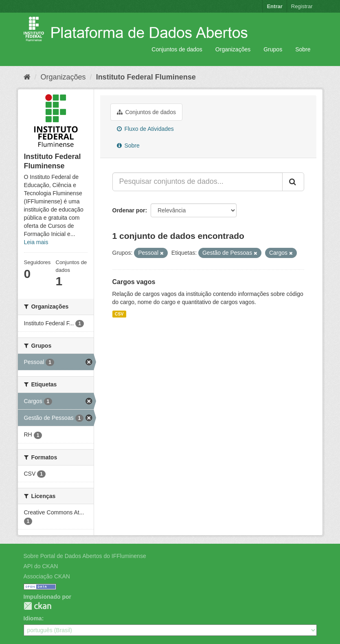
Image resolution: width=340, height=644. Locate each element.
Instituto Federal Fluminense (146, 77)
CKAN (37, 606)
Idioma (33, 618)
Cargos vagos (134, 282)
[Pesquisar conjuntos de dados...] (197, 182)
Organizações (233, 49)
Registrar (302, 6)
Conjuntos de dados (177, 49)
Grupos (273, 49)
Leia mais (36, 242)
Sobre (303, 49)
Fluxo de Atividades (145, 129)
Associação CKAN (47, 576)
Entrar (274, 6)
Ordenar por (129, 210)
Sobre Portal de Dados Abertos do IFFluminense (85, 556)
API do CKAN (41, 566)
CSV (119, 314)
